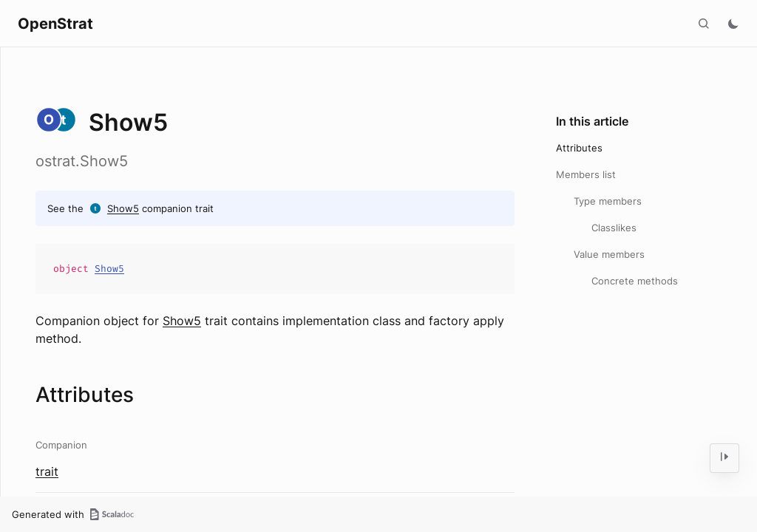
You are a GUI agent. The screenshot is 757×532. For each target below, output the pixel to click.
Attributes (579, 148)
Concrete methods (635, 281)
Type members (608, 201)
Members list (586, 174)
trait (47, 471)
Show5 (123, 208)
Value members (609, 254)
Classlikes (614, 228)
